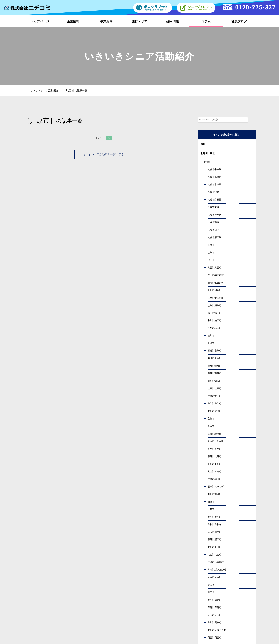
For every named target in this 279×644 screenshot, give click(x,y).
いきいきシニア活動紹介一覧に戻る (104, 154)
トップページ (40, 21)
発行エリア (139, 21)
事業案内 (106, 21)
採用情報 (173, 21)
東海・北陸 (207, 182)
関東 (203, 163)
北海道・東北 (208, 153)
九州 (203, 220)
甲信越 (204, 172)
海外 (203, 144)
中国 (203, 201)
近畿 (203, 191)
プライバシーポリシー (217, 604)
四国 (203, 210)
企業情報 (73, 21)
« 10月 (205, 465)
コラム (206, 21)
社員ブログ (239, 21)
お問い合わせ (180, 545)
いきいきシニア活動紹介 (47, 90)
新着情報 (208, 598)
